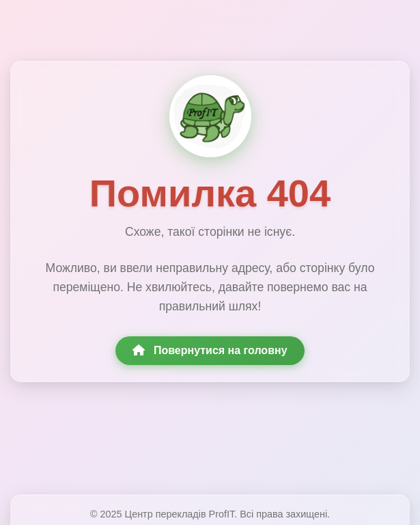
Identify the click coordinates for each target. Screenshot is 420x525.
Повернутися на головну (210, 350)
